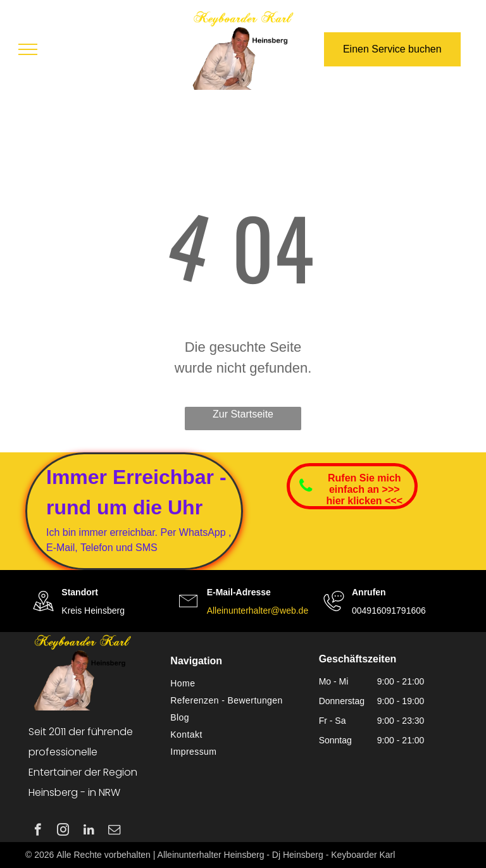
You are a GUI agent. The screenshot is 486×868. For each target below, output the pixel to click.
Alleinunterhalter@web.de (258, 611)
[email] (114, 831)
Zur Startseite (243, 414)
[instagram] (63, 831)
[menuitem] (238, 684)
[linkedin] (89, 831)
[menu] (28, 49)
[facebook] (38, 831)
